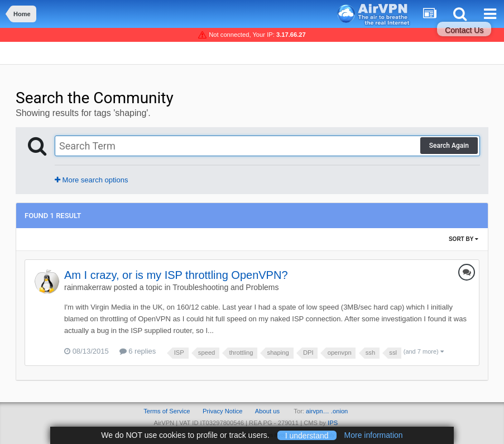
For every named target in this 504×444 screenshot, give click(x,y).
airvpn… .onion (327, 411)
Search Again (449, 146)
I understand (307, 435)
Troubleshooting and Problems (225, 287)
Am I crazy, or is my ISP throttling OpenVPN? (176, 275)
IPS (333, 423)
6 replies (138, 351)
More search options (91, 180)
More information (374, 435)
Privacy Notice (223, 411)
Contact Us (464, 30)
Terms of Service (167, 411)
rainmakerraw (88, 287)
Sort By (464, 239)
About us (267, 411)
